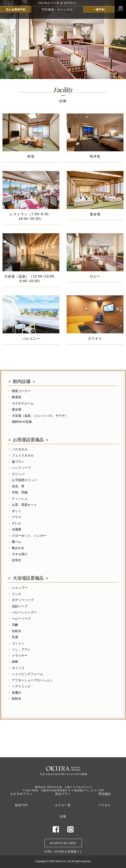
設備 (63, 816)
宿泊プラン (63, 794)
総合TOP (22, 805)
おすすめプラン (21, 794)
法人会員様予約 (16, 10)
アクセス (105, 805)
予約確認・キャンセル (57, 10)
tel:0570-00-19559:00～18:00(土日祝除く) (63, 844)
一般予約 (99, 10)
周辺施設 (105, 794)
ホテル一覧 (63, 805)
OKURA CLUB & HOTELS (57, 3)
